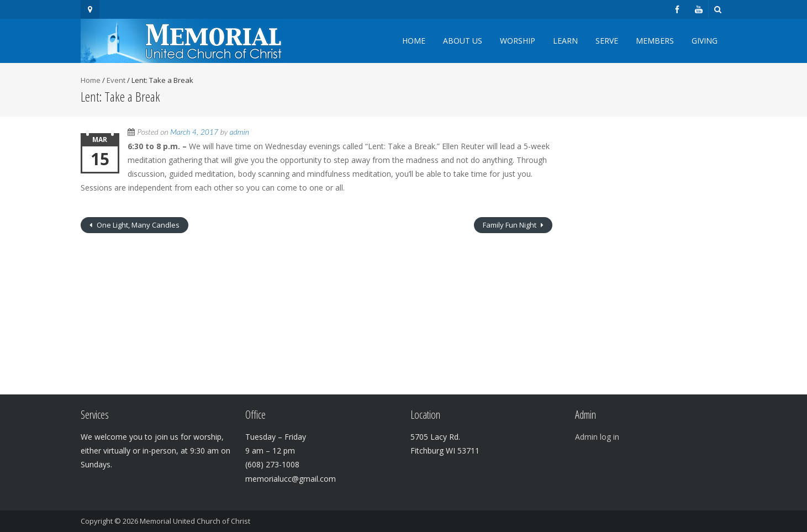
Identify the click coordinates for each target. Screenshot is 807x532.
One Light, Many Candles (137, 225)
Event (116, 80)
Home (414, 41)
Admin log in (597, 437)
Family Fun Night (510, 225)
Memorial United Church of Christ (195, 521)
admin (239, 132)
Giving (705, 41)
